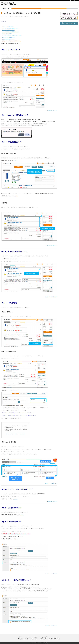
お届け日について (22, 639)
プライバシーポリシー (55, 637)
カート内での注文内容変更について (10, 32)
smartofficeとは (28, 637)
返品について (43, 639)
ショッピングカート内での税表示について (12, 36)
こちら (20, 43)
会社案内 (20, 637)
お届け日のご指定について (8, 39)
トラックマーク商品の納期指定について (11, 41)
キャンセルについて (33, 639)
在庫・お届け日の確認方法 (8, 37)
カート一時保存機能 (7, 34)
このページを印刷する (70, 23)
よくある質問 (45, 637)
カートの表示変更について (8, 30)
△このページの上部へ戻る (51, 111)
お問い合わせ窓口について (54, 639)
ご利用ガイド (37, 637)
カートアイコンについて (8, 26)
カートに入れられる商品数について (10, 28)
